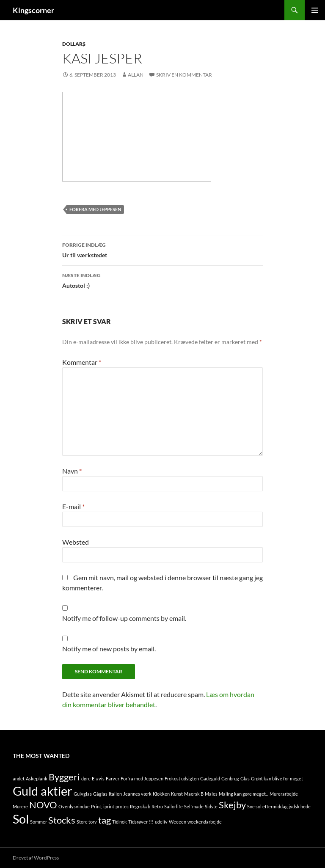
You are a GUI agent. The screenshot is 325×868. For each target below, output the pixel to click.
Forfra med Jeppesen (95, 209)
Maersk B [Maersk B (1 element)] (194, 794)
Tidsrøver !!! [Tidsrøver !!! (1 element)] (141, 822)
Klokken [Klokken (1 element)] (161, 794)
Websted (76, 542)
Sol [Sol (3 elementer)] (21, 819)
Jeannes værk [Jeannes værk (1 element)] (137, 794)
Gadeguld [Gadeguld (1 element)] (210, 778)
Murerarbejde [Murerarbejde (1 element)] (284, 794)
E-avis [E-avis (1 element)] (98, 778)
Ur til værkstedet (162, 249)
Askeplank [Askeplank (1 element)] (37, 778)
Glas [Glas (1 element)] (245, 778)
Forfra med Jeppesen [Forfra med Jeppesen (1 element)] (142, 778)
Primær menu (315, 10)
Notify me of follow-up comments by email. (124, 618)
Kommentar (82, 362)
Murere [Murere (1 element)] (20, 806)
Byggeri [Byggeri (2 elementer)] (64, 777)
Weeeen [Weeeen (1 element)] (178, 822)
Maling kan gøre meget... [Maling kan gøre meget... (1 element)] (244, 794)
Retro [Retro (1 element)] (157, 806)
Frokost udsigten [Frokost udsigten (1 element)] (182, 778)
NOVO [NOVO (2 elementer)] (43, 805)
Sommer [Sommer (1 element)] (39, 822)
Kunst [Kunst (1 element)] (177, 794)
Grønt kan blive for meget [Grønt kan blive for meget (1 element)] (277, 778)
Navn (72, 471)
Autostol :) (162, 280)
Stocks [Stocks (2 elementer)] (62, 820)
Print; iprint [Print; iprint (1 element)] (103, 806)
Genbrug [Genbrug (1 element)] (230, 778)
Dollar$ (74, 44)
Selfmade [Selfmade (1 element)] (194, 806)
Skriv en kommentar (184, 75)
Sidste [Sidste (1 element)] (211, 806)
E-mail (73, 506)
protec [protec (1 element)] (122, 806)
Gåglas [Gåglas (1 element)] (100, 794)
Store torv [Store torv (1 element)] (87, 822)
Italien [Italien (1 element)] (115, 794)
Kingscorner (33, 10)
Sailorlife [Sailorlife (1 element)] (174, 806)
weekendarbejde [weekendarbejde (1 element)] (205, 822)
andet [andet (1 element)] (19, 778)
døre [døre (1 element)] (86, 778)
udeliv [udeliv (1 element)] (161, 822)
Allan (136, 75)
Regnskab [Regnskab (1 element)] (140, 806)
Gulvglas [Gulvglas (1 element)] (83, 794)
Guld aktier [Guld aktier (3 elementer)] (43, 791)
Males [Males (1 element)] (211, 794)
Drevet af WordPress (36, 858)
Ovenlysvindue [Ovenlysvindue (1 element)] (74, 806)
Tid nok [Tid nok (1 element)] (120, 822)
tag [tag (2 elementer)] (105, 820)
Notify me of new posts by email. (109, 649)
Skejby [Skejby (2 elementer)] (232, 805)
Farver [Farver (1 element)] (113, 778)
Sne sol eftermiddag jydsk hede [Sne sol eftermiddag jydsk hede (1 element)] (279, 806)
